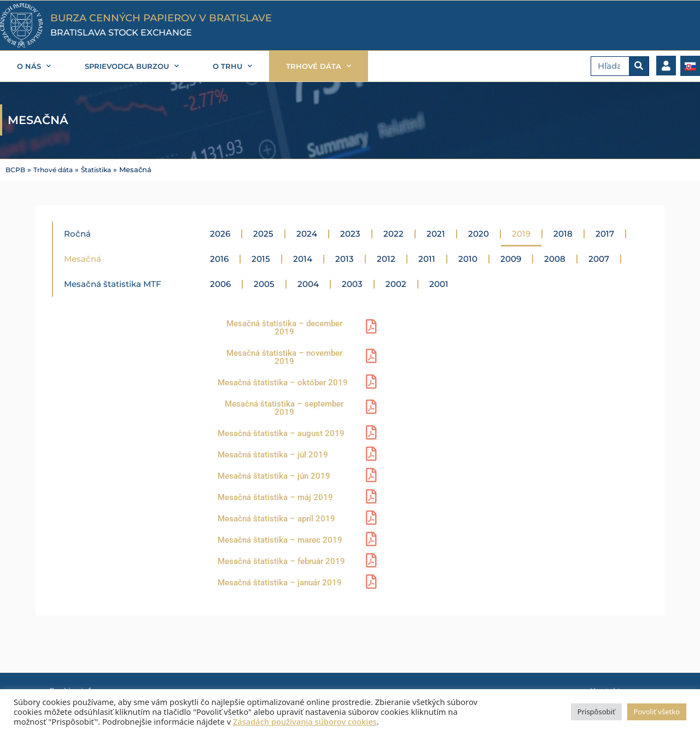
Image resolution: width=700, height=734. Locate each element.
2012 (386, 259)
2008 (555, 259)
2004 (308, 284)
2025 (263, 234)
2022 (393, 234)
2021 (436, 234)
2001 (439, 284)
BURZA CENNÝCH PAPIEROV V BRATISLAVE (161, 18)
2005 (264, 284)
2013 (345, 259)
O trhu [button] (232, 66)
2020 (479, 234)
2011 (427, 259)
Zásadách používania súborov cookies (305, 721)
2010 (468, 259)
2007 (599, 259)
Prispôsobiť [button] (596, 712)
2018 (563, 234)
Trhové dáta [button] (319, 66)
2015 (261, 259)
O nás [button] (34, 66)
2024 (307, 234)
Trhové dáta (56, 170)
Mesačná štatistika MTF (113, 284)
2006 (220, 284)
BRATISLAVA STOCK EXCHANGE (121, 33)
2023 (350, 234)
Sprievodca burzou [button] (132, 66)
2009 (511, 259)
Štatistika (103, 170)
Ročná (77, 234)
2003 (352, 284)
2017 (605, 234)
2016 (219, 259)
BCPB (16, 170)
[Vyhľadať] (639, 66)
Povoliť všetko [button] (657, 712)
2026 (220, 234)
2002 (396, 284)
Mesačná (83, 259)
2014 (303, 259)
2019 (521, 234)
